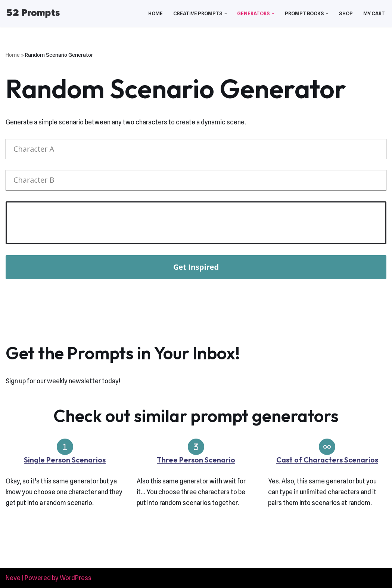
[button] (226, 14)
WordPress (76, 578)
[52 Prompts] (33, 14)
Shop (346, 13)
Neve (13, 578)
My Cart (374, 13)
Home (155, 13)
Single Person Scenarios (65, 460)
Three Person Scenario (196, 460)
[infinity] (327, 447)
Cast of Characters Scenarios (327, 460)
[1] (65, 447)
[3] (196, 447)
